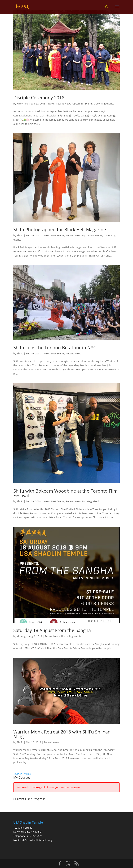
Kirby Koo (22, 104)
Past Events (58, 235)
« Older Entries (22, 774)
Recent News (63, 104)
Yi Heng (21, 636)
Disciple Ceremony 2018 (39, 98)
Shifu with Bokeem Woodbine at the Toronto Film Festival (65, 493)
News (51, 104)
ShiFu (20, 235)
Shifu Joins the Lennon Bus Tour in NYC (55, 347)
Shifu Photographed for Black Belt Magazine (60, 229)
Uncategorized (91, 501)
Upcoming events (104, 104)
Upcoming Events (82, 104)
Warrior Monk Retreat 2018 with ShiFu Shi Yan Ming (62, 734)
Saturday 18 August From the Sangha (52, 630)
